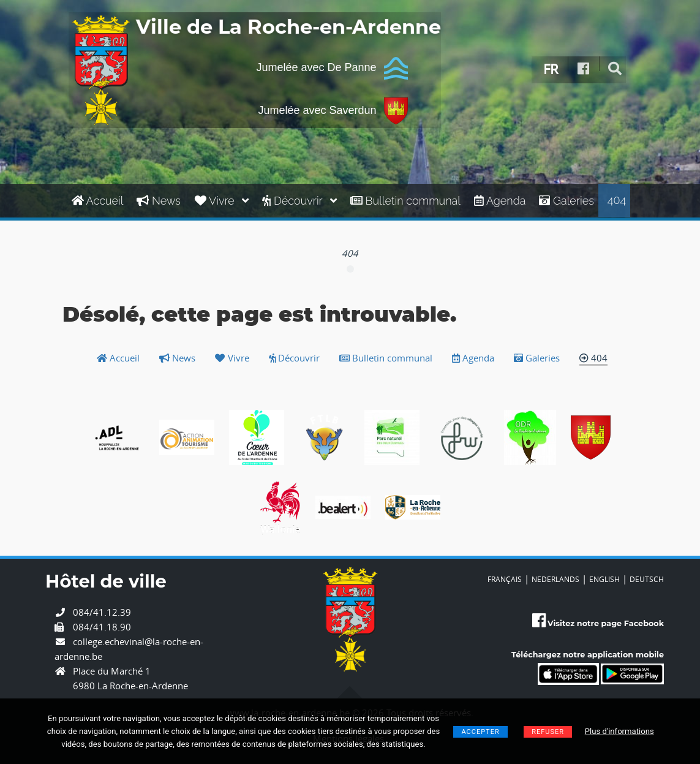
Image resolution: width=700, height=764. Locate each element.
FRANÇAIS (505, 579)
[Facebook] (584, 69)
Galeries (566, 201)
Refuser (548, 732)
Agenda (500, 201)
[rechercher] (615, 69)
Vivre (221, 201)
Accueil (98, 201)
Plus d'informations (619, 731)
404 (617, 200)
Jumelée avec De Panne (332, 68)
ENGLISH (604, 579)
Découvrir (299, 201)
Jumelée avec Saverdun (333, 111)
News (159, 201)
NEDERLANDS (555, 579)
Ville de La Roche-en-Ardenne (288, 28)
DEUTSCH (647, 579)
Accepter (480, 732)
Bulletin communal (405, 201)
